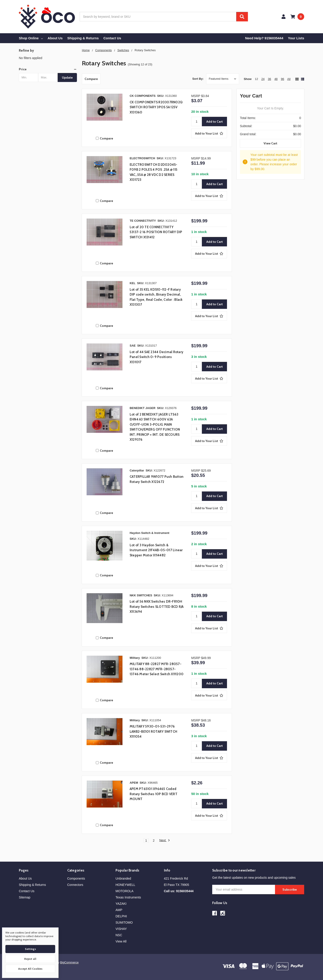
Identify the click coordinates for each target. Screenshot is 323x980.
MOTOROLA (124, 891)
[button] (48, 69)
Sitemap (25, 897)
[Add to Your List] (209, 133)
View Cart (270, 143)
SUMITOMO (124, 922)
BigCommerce (69, 962)
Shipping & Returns (83, 38)
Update (67, 77)
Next (165, 841)
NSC (119, 935)
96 (282, 79)
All (289, 79)
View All (121, 941)
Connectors (75, 885)
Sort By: (198, 79)
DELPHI (121, 916)
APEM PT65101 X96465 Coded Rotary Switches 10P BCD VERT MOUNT (154, 794)
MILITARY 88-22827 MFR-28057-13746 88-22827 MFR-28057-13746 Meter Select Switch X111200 (157, 669)
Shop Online (31, 38)
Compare (91, 79)
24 (263, 79)
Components (76, 878)
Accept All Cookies (30, 969)
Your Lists (296, 38)
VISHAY (121, 929)
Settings (30, 949)
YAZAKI (121, 904)
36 (269, 79)
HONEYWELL (125, 885)
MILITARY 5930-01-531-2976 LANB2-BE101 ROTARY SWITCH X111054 (153, 731)
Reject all (30, 959)
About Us (55, 38)
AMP (119, 910)
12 (256, 79)
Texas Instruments (128, 897)
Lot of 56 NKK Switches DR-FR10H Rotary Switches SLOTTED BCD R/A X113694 (157, 607)
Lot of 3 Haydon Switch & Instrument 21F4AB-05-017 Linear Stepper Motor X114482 (156, 550)
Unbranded (123, 878)
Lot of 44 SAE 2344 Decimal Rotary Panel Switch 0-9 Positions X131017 (156, 357)
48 (276, 79)
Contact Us (112, 38)
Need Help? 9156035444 (264, 38)
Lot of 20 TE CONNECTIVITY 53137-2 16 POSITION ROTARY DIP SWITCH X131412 (156, 232)
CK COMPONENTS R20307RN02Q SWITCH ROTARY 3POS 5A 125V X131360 (156, 107)
